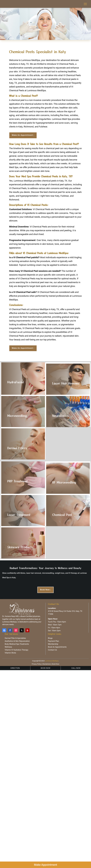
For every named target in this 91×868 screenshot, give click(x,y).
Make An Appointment (22, 135)
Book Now (45, 590)
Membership (53, 644)
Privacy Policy (36, 664)
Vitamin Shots (10, 653)
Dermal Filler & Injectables (15, 638)
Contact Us (52, 650)
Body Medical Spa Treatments (17, 644)
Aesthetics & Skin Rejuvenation (17, 641)
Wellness (8, 647)
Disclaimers (46, 664)
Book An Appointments (57, 647)
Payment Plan (54, 641)
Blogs (50, 638)
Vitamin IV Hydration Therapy (17, 650)
